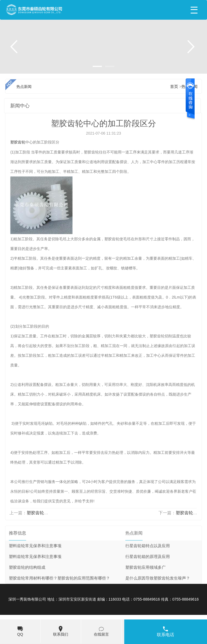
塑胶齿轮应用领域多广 (146, 567)
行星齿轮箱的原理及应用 (148, 557)
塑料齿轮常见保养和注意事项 (35, 546)
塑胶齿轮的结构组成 (27, 567)
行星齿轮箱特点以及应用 (148, 546)
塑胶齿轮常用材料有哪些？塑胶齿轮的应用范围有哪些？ (59, 578)
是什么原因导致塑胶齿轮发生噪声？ (158, 578)
